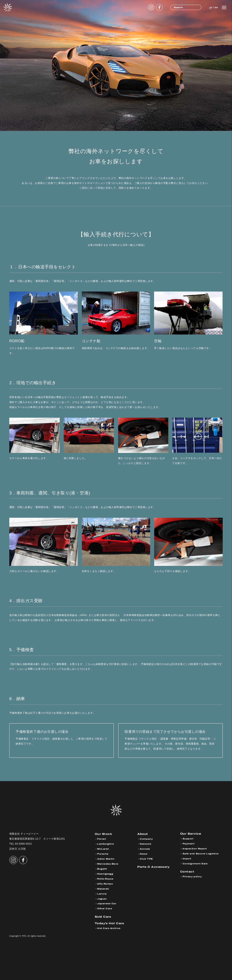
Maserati (103, 888)
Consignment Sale (195, 864)
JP (209, 7)
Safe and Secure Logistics (201, 854)
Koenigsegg (105, 874)
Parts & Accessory (154, 867)
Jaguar (102, 898)
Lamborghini (106, 844)
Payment (189, 844)
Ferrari (102, 839)
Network (146, 844)
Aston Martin (106, 859)
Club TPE (146, 859)
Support (188, 839)
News (144, 854)
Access (145, 849)
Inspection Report (195, 849)
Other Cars (105, 908)
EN (216, 7)
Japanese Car (107, 903)
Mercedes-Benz (108, 864)
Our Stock (104, 834)
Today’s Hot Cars (110, 923)
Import (187, 859)
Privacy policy (192, 877)
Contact (187, 872)
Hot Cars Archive (109, 928)
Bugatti (102, 869)
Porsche (103, 854)
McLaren (103, 849)
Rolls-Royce (106, 879)
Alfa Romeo (105, 883)
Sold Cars (103, 916)
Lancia (102, 893)
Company (146, 839)
